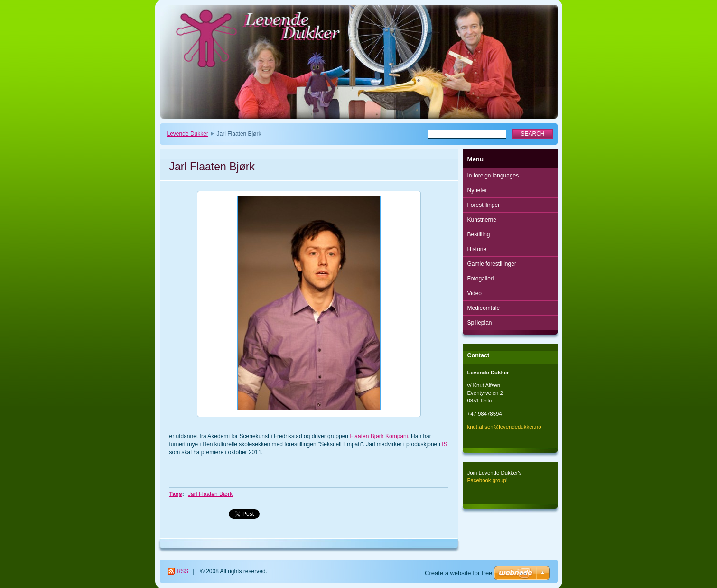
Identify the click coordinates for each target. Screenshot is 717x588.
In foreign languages (493, 176)
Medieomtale (484, 308)
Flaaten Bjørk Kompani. (379, 436)
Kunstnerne (482, 220)
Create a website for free (458, 573)
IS (444, 444)
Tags (176, 494)
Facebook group (487, 480)
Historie (477, 249)
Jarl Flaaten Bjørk (210, 494)
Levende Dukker (188, 134)
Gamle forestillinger (492, 264)
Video (475, 293)
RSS (183, 571)
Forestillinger (484, 205)
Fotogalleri (481, 279)
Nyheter (477, 190)
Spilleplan (480, 323)
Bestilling (479, 234)
